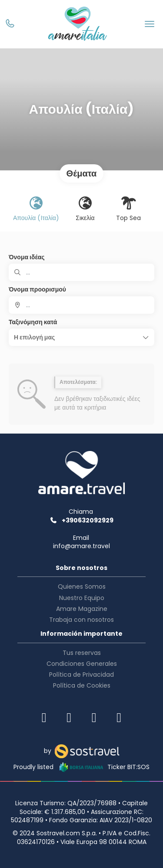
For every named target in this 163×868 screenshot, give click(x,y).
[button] (81, 337)
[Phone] (10, 24)
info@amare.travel (81, 546)
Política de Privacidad (81, 675)
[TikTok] (94, 718)
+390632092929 (81, 520)
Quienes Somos (82, 587)
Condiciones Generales (82, 664)
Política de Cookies (82, 685)
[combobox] (81, 305)
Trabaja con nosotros (81, 620)
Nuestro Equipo (82, 598)
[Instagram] (44, 718)
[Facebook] (69, 718)
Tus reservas (82, 653)
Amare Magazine (82, 609)
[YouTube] (119, 718)
